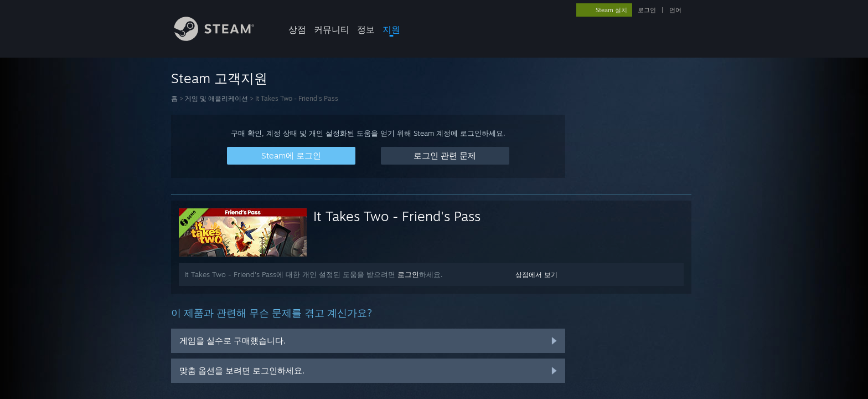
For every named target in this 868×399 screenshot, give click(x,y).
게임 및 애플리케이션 (216, 98)
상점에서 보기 (536, 275)
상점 (297, 29)
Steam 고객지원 (219, 78)
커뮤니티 (332, 29)
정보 (366, 29)
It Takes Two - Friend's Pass (397, 216)
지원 (391, 29)
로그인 (647, 10)
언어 (675, 10)
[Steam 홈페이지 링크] (223, 38)
